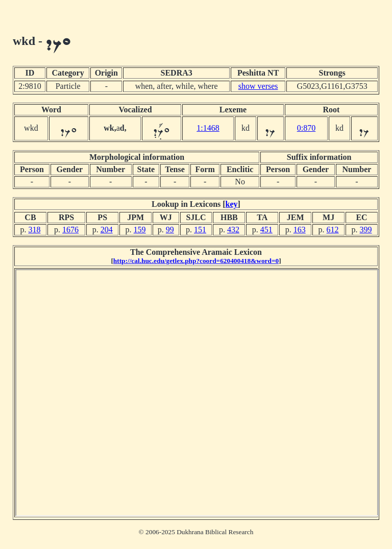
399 (366, 230)
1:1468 (208, 128)
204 (107, 230)
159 (140, 230)
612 (333, 230)
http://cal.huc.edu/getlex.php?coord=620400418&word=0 (196, 261)
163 (300, 230)
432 (233, 230)
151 (200, 230)
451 (266, 230)
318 (34, 230)
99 (170, 230)
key (232, 204)
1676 (70, 230)
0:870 (306, 128)
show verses (258, 86)
